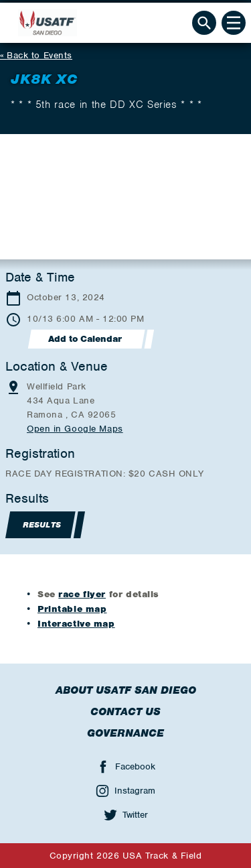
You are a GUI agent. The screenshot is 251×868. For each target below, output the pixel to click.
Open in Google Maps (75, 429)
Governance (125, 733)
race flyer (82, 594)
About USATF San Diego (126, 690)
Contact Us (125, 712)
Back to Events (39, 55)
